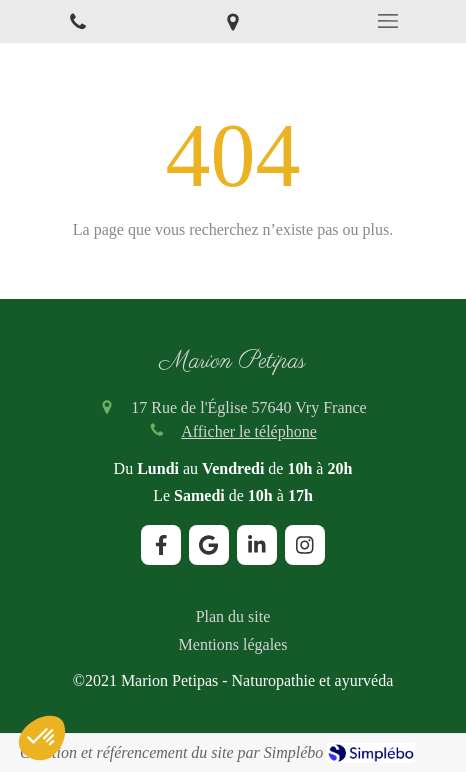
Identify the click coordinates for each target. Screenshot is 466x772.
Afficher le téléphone (249, 431)
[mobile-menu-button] (388, 21)
